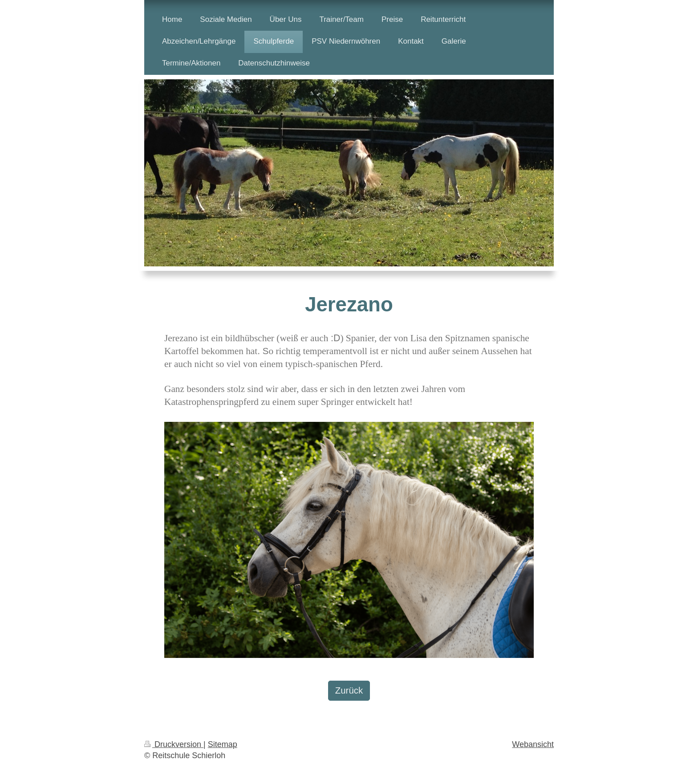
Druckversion (174, 744)
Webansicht (533, 744)
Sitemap (223, 744)
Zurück (349, 690)
